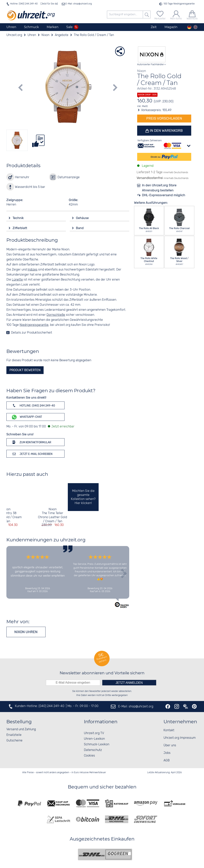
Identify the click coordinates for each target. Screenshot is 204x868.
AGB (167, 761)
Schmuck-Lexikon (97, 744)
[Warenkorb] (192, 15)
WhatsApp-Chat (27, 417)
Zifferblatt (20, 228)
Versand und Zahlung (21, 729)
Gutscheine (14, 741)
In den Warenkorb (166, 131)
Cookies (89, 756)
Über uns (170, 745)
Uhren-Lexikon (94, 739)
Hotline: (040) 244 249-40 (24, 4)
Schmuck (31, 27)
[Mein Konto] (176, 15)
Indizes (32, 270)
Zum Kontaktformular (31, 442)
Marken (53, 27)
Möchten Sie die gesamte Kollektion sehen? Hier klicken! (83, 497)
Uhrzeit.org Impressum (180, 738)
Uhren (11, 27)
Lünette (17, 280)
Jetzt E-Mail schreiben (32, 454)
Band (80, 228)
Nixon (6, 509)
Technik (19, 218)
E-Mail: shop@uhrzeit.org (78, 4)
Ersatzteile (14, 735)
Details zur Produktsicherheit (32, 333)
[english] (195, 27)
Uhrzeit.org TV (94, 733)
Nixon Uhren (26, 632)
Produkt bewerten (25, 370)
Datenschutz (93, 750)
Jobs (167, 753)
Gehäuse (83, 218)
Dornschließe (56, 315)
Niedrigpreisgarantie (34, 325)
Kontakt (169, 730)
